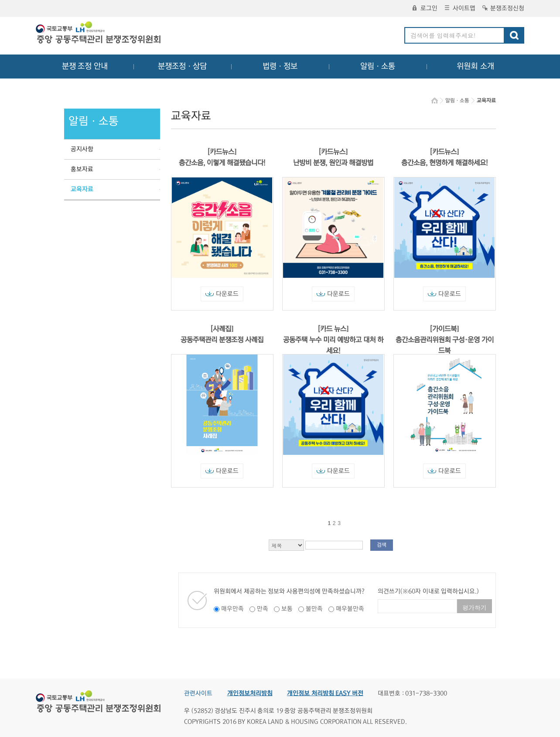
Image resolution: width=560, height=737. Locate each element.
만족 (263, 609)
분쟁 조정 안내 (85, 66)
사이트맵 (460, 8)
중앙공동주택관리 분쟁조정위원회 (99, 34)
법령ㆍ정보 (280, 66)
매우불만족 (350, 609)
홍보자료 (82, 169)
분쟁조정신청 (503, 8)
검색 (382, 545)
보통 (287, 609)
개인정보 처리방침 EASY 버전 (325, 693)
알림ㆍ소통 (378, 66)
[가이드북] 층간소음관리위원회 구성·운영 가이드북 (445, 340)
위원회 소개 (476, 66)
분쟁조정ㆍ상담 (182, 66)
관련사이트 (198, 693)
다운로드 (222, 294)
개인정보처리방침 (250, 693)
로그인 (425, 8)
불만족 (314, 609)
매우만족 (232, 609)
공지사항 (82, 149)
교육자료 (82, 189)
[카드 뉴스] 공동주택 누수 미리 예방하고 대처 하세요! (333, 340)
